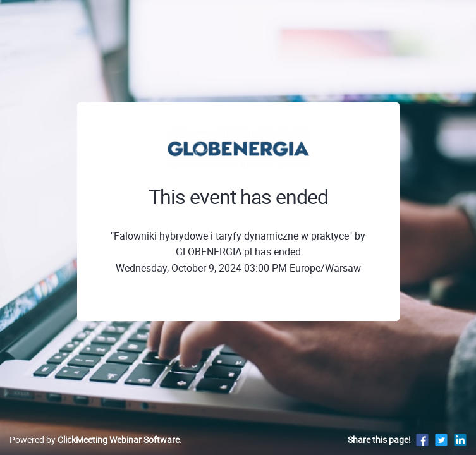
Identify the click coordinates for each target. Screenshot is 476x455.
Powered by (95, 440)
